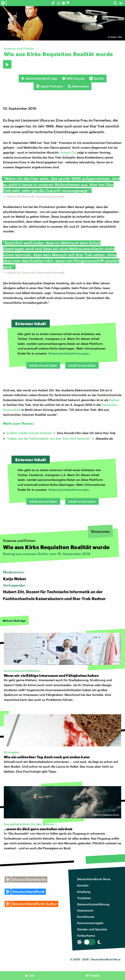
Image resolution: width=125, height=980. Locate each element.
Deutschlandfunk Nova (94, 879)
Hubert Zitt (68, 152)
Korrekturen (86, 917)
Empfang (84, 892)
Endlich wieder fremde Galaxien (30, 433)
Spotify (97, 78)
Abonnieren (78, 86)
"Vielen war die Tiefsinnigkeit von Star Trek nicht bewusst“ (49, 438)
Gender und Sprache (92, 929)
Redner (114, 400)
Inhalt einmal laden (43, 365)
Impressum (85, 910)
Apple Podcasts (49, 86)
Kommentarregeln (90, 923)
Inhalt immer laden (82, 365)
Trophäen (84, 898)
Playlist (94, 975)
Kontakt (83, 885)
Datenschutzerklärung (93, 904)
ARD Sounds (73, 78)
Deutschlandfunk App (39, 78)
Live (32, 975)
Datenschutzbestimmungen (69, 353)
